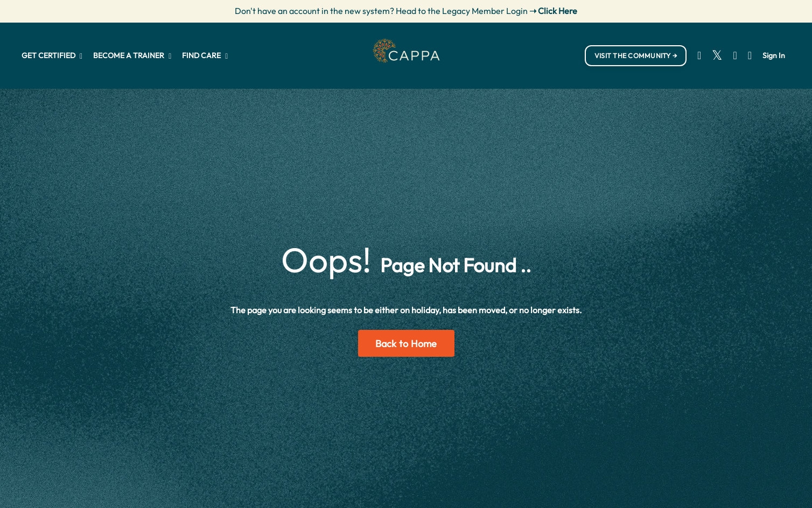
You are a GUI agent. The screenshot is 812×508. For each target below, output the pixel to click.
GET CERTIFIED (52, 55)
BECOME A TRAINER (132, 55)
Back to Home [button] (406, 344)
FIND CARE (205, 55)
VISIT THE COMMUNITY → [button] (636, 55)
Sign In (774, 55)
